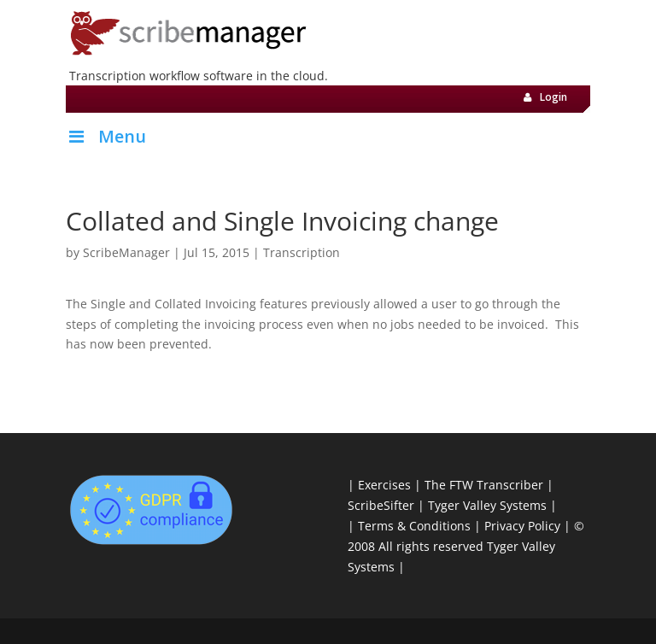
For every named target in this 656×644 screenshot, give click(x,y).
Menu (106, 136)
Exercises (384, 485)
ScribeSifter (381, 505)
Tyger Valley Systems (487, 505)
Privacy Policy (522, 526)
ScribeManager (126, 252)
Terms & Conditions (414, 526)
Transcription (302, 252)
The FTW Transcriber (484, 485)
